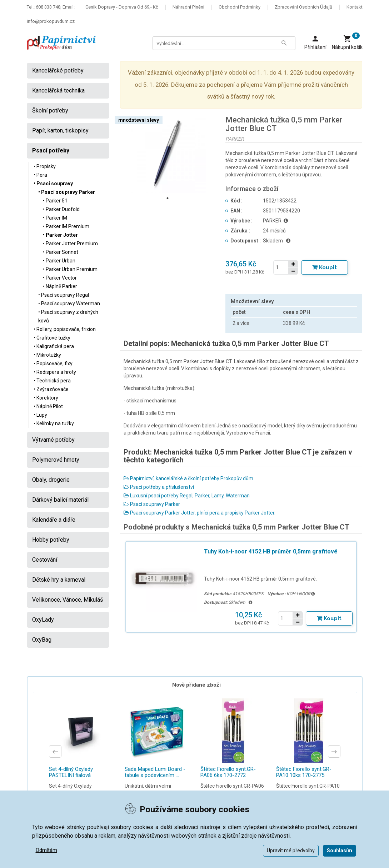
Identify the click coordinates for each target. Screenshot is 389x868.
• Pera (40, 175)
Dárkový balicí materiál (60, 500)
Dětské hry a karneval (59, 580)
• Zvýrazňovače (51, 389)
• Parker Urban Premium (70, 269)
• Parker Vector (60, 278)
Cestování (45, 560)
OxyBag (42, 640)
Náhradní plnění (188, 7)
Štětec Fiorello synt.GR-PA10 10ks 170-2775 (304, 772)
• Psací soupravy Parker (67, 192)
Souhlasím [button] (340, 851)
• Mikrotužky (47, 355)
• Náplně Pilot (48, 406)
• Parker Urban (59, 261)
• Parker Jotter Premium (70, 244)
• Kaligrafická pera (54, 346)
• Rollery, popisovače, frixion (65, 329)
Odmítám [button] (46, 850)
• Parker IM (55, 218)
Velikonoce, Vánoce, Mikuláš (68, 600)
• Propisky (45, 166)
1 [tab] (168, 198)
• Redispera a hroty (55, 372)
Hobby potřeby (51, 540)
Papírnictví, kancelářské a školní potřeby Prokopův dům (188, 478)
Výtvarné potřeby (53, 440)
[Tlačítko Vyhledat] (284, 43)
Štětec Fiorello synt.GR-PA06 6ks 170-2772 (228, 772)
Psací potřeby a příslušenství (159, 487)
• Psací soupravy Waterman (69, 303)
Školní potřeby (50, 111)
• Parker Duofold (61, 209)
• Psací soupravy (53, 184)
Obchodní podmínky (240, 7)
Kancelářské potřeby (58, 71)
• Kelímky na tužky (54, 423)
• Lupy (40, 415)
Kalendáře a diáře (54, 520)
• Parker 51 (55, 201)
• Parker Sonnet (61, 252)
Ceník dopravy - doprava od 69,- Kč (122, 7)
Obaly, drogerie (51, 480)
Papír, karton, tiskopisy (60, 131)
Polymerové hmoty (56, 460)
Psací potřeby (51, 150)
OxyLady (43, 620)
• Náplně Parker (60, 286)
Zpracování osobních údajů (303, 7)
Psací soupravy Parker (152, 504)
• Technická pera (52, 381)
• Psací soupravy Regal (64, 295)
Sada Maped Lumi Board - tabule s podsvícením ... (155, 772)
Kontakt (355, 7)
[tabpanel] (168, 154)
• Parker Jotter (60, 235)
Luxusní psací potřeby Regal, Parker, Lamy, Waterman (187, 496)
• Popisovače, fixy (53, 363)
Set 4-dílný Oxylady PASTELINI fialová (71, 772)
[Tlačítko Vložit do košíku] (325, 267)
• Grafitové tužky (52, 338)
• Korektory (46, 398)
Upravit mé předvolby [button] (291, 851)
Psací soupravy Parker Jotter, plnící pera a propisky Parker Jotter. (200, 513)
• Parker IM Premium (66, 226)
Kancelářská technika (58, 91)
